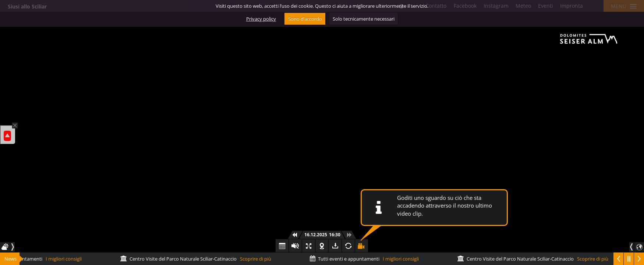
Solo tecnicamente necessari (364, 19)
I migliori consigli (366, 259)
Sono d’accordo (305, 19)
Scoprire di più (198, 259)
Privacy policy (261, 19)
